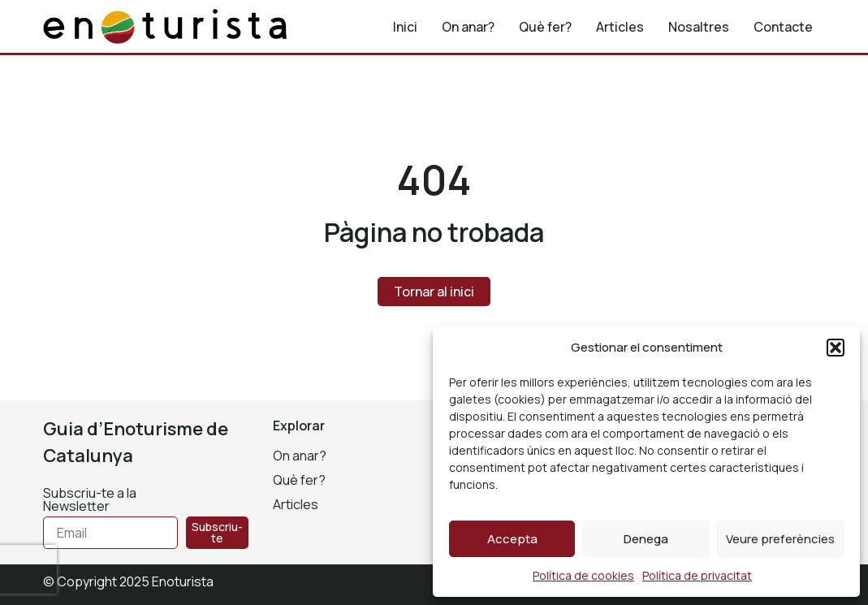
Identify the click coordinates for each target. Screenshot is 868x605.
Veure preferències (780, 539)
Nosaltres (699, 27)
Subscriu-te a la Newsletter (90, 501)
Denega (646, 539)
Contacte (783, 27)
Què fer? (545, 27)
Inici (405, 27)
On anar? (468, 27)
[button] (836, 348)
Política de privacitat (697, 575)
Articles (620, 27)
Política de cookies (583, 575)
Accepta (512, 539)
